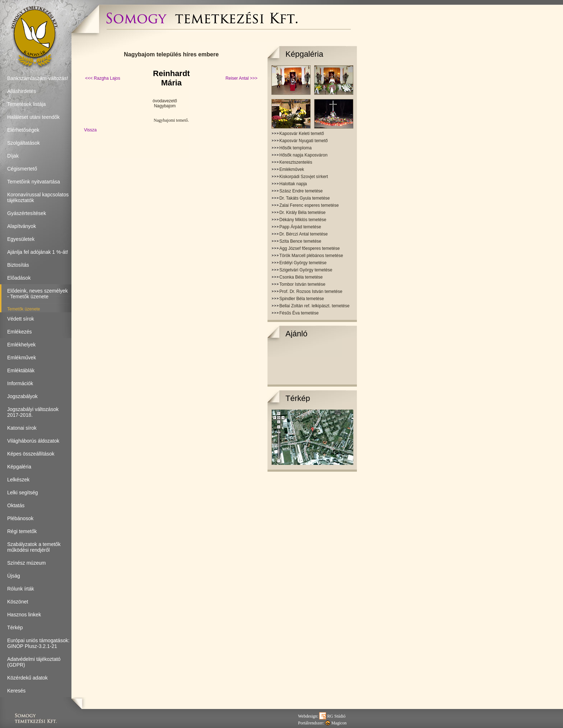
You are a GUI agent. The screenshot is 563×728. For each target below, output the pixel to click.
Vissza (90, 130)
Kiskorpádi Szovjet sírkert (304, 177)
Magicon (336, 723)
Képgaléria (304, 54)
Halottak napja (293, 184)
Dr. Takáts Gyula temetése (305, 198)
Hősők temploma (296, 148)
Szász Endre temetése (301, 191)
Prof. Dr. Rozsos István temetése (311, 291)
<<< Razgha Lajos (103, 78)
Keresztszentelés (296, 162)
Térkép (298, 398)
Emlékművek (292, 169)
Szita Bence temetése (300, 241)
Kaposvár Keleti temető (302, 134)
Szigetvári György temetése (306, 270)
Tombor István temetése (302, 284)
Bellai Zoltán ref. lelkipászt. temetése (314, 306)
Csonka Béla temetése (301, 277)
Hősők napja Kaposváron (303, 155)
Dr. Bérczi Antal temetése (304, 234)
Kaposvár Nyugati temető (304, 141)
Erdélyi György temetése (303, 263)
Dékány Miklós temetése (303, 220)
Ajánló (296, 334)
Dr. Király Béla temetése (303, 213)
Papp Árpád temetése (300, 227)
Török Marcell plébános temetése (311, 256)
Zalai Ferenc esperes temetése (309, 205)
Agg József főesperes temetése (310, 248)
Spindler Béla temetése (302, 299)
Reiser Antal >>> (241, 78)
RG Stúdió (332, 716)
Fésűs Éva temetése (299, 313)
